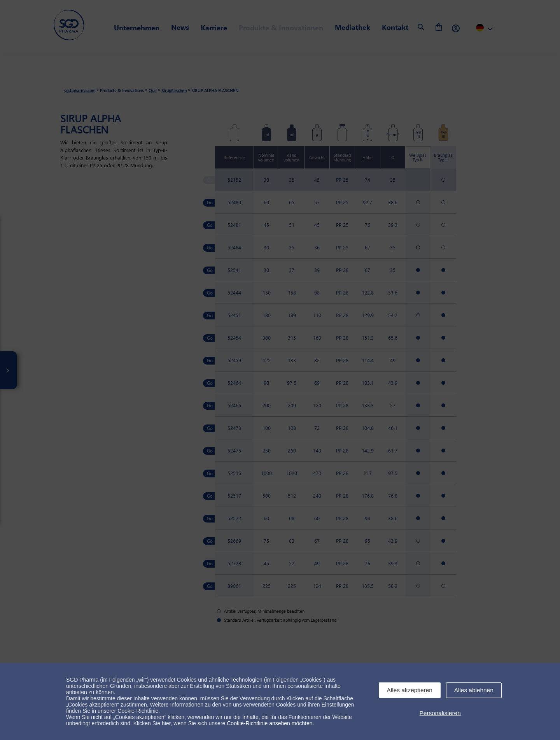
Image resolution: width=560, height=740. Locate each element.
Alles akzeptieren (410, 690)
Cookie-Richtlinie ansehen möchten (269, 723)
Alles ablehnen (474, 690)
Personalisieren (440, 713)
